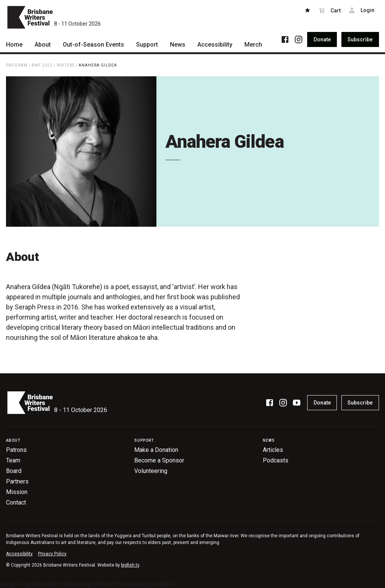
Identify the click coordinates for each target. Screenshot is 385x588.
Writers (66, 65)
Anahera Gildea (98, 65)
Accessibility (19, 554)
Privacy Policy (52, 554)
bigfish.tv (130, 565)
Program (17, 65)
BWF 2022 (42, 65)
